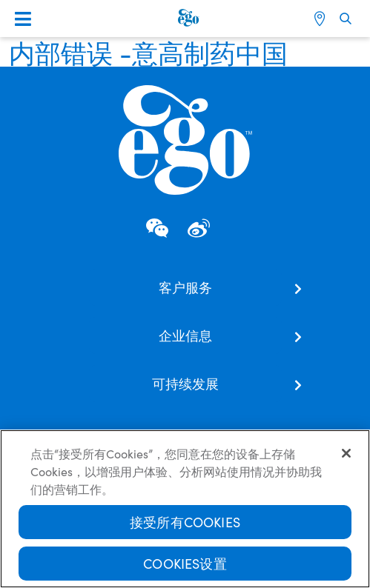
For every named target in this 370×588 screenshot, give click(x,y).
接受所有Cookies (185, 523)
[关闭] (346, 455)
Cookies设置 (185, 565)
